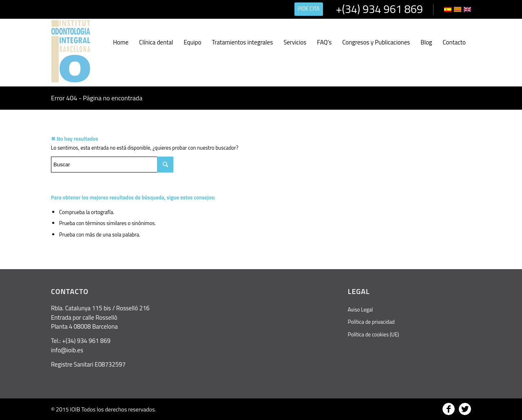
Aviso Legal (360, 309)
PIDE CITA (309, 9)
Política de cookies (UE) (373, 334)
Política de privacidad (371, 322)
